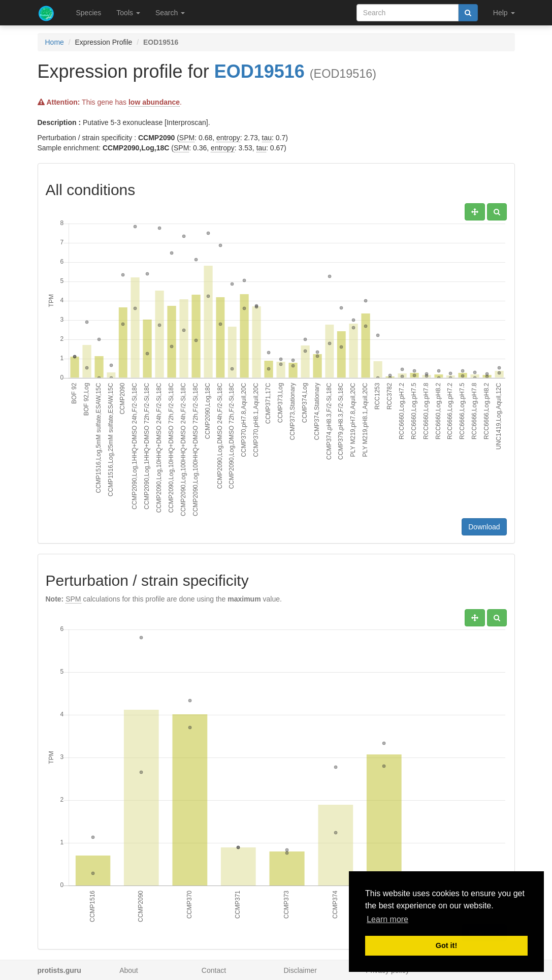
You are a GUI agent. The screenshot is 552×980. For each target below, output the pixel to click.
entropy (228, 138)
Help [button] (504, 13)
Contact (214, 970)
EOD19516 (259, 71)
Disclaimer (300, 970)
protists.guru (59, 970)
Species (89, 13)
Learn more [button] (387, 919)
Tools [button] (128, 13)
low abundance (154, 102)
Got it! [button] (446, 945)
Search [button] (170, 13)
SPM (187, 138)
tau (267, 138)
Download (484, 527)
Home (55, 42)
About (129, 970)
